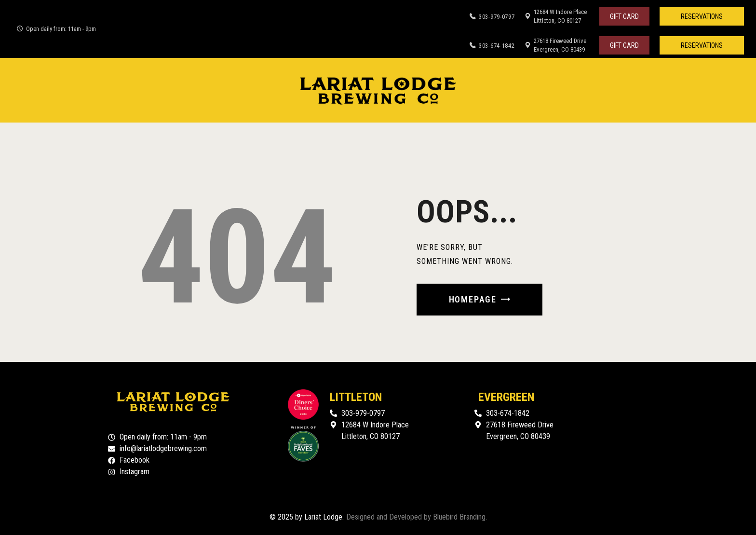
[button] (702, 16)
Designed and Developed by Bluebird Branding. (417, 517)
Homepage (473, 299)
